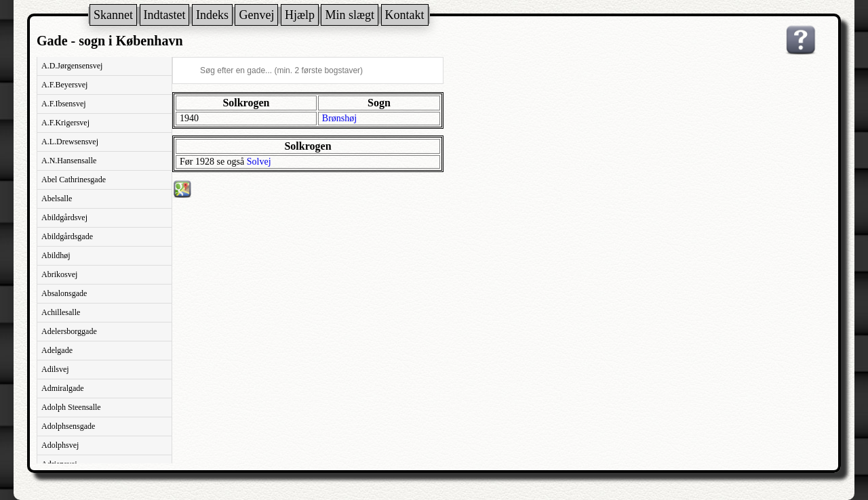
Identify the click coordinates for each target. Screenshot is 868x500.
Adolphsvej (60, 445)
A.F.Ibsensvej (64, 104)
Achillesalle (61, 312)
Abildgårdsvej (64, 217)
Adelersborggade (69, 331)
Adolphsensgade (68, 426)
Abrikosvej (59, 274)
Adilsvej (55, 369)
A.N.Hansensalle (69, 161)
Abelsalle (57, 199)
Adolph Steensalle (71, 407)
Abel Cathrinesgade (74, 180)
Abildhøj (56, 255)
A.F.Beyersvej (64, 85)
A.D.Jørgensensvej (72, 66)
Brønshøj (339, 118)
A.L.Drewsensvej (70, 142)
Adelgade (57, 350)
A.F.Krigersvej (65, 123)
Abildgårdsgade (67, 236)
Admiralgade (63, 388)
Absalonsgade (64, 293)
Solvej (259, 162)
